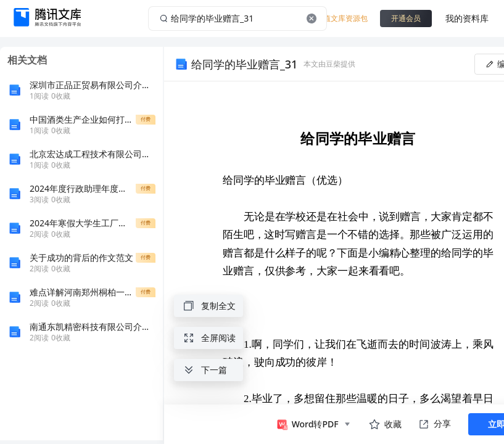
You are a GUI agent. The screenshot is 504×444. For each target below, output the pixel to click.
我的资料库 (467, 18)
